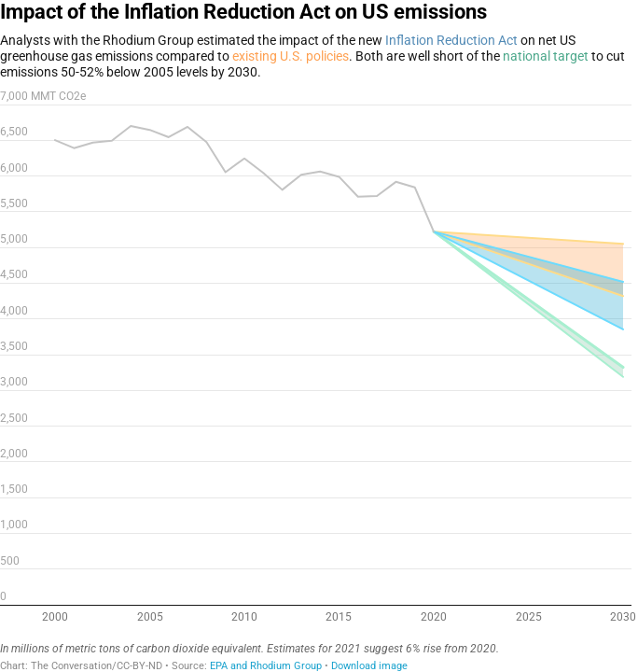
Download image (369, 666)
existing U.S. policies (291, 56)
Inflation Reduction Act (451, 40)
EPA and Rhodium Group (266, 666)
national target (546, 56)
